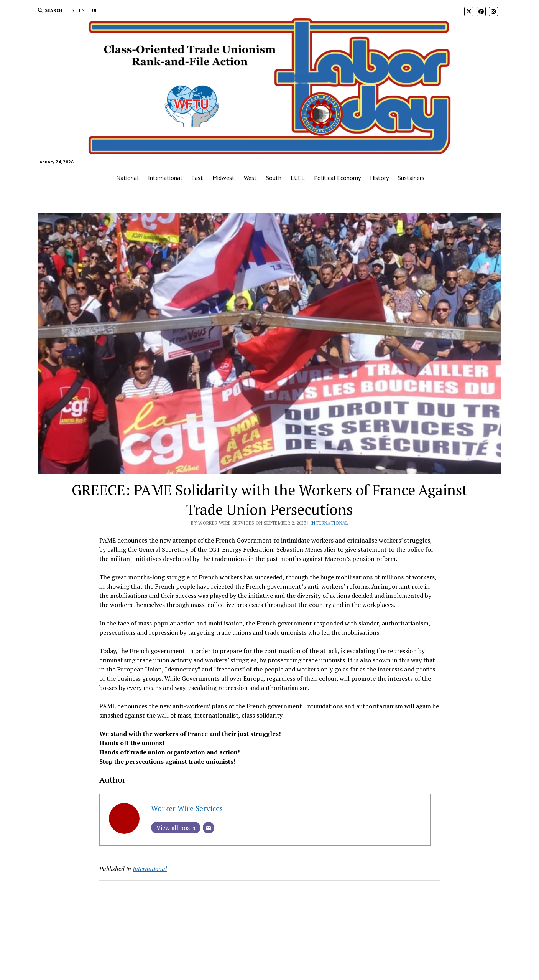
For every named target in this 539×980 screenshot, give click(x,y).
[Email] (209, 828)
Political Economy (337, 178)
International (165, 178)
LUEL (94, 10)
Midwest (223, 178)
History (379, 178)
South (274, 178)
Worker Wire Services (187, 808)
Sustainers (411, 178)
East (197, 178)
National (127, 178)
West (250, 178)
